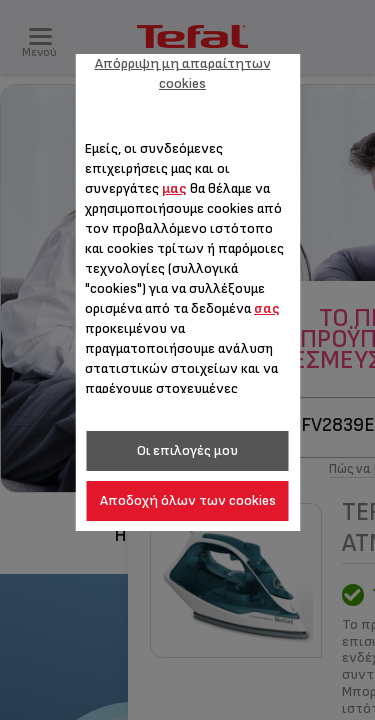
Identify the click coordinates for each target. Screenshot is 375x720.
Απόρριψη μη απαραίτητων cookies (183, 73)
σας (267, 308)
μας (174, 188)
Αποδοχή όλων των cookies (188, 500)
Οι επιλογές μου (187, 450)
